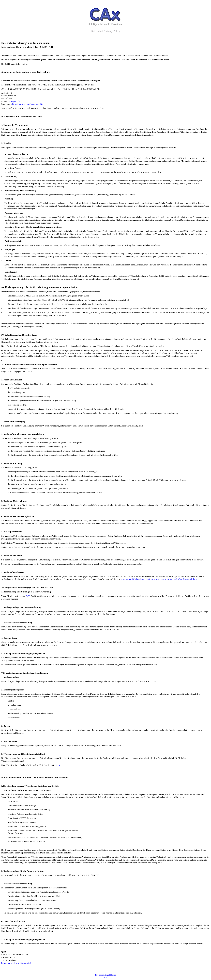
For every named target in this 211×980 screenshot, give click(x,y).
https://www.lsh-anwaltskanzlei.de (16, 963)
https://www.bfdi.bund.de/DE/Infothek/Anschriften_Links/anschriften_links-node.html (159, 579)
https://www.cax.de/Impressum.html (28, 104)
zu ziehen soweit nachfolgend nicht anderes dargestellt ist (116, 913)
